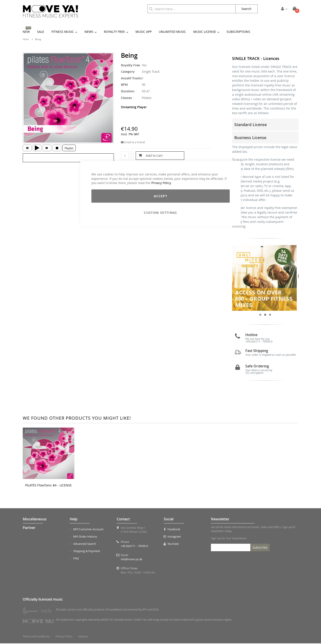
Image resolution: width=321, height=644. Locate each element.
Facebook (172, 530)
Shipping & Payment (87, 552)
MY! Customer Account (88, 530)
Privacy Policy (161, 183)
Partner (29, 528)
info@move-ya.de (131, 560)
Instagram (172, 537)
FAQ (76, 559)
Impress (83, 637)
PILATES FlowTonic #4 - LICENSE (48, 486)
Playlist (69, 148)
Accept (160, 196)
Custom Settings (160, 212)
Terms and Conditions (36, 637)
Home (26, 39)
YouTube (171, 544)
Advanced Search (85, 544)
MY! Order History (85, 537)
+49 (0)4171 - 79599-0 (259, 342)
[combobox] (191, 9)
